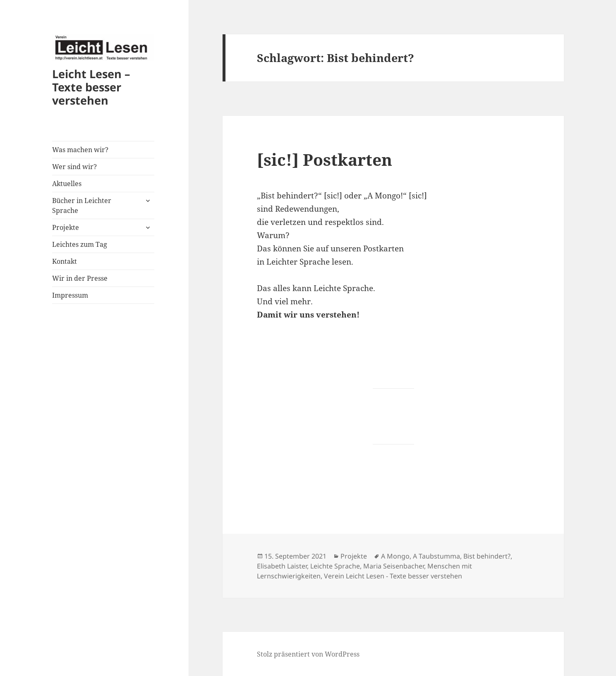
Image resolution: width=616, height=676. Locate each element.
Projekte (66, 227)
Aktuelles (67, 184)
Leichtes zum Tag (80, 244)
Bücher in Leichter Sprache (82, 205)
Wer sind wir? (74, 167)
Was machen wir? (80, 150)
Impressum (70, 295)
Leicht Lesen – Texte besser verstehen (91, 87)
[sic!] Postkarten (325, 159)
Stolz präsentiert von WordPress (308, 654)
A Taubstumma (436, 556)
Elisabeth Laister (282, 566)
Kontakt (65, 261)
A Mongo (395, 556)
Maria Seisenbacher (394, 566)
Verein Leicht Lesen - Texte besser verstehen (393, 576)
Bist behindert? (487, 556)
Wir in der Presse (80, 278)
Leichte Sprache (335, 566)
